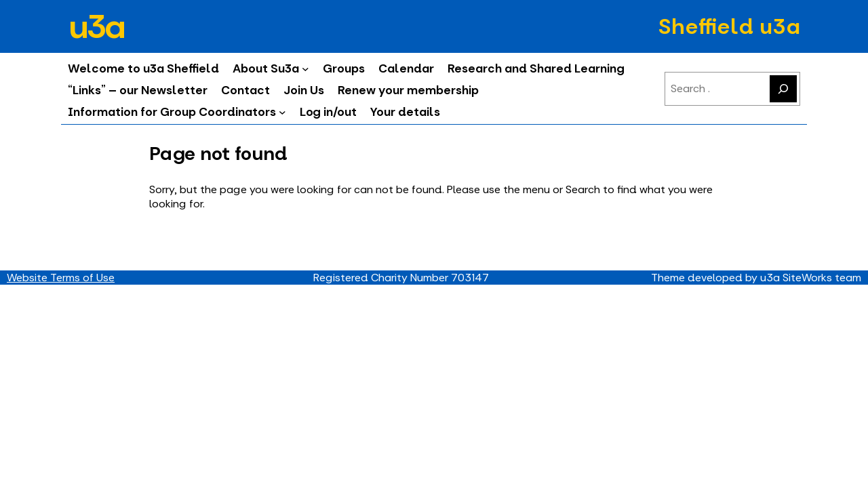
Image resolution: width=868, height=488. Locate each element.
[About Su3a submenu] (305, 69)
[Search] (783, 89)
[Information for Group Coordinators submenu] (282, 112)
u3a (96, 26)
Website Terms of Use (61, 278)
